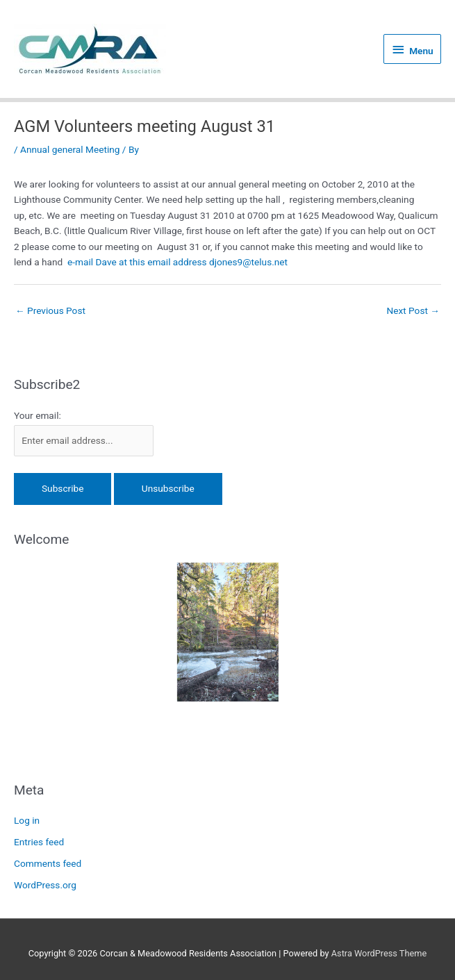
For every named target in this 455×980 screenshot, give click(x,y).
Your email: (38, 415)
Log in (27, 820)
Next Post (413, 310)
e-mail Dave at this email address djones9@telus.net (177, 262)
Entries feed (39, 842)
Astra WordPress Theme (379, 953)
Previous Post (50, 310)
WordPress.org (45, 885)
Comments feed (48, 863)
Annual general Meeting (70, 149)
